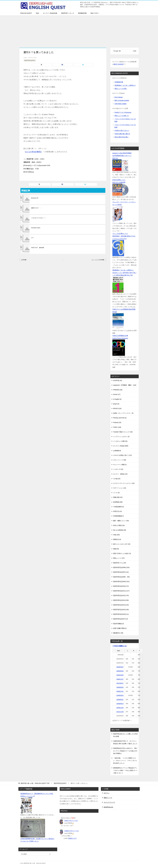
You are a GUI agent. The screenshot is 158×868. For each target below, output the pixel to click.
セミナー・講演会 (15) (120, 474)
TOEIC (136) (117, 427)
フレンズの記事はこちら (120, 234)
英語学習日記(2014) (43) (121, 605)
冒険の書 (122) (118, 497)
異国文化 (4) (117, 539)
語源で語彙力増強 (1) (120, 628)
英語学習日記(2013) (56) (121, 600)
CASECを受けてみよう (122, 130)
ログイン (107, 793)
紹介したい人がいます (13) (122, 544)
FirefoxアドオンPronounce (123, 112)
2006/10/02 (120, 675)
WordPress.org (108, 807)
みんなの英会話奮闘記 (33, 152)
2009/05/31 (120, 700)
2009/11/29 (120, 708)
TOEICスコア (72, 838)
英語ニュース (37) (119, 558)
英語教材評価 (82, 13)
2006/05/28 (120, 671)
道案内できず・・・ (37, 208)
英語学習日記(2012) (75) (121, 595)
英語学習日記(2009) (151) (121, 582)
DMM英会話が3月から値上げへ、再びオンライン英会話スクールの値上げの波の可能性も (125, 751)
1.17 (32, 238)
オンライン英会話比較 (50, 13)
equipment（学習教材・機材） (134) (125, 385)
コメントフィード (109, 802)
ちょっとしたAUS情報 (98, 260)
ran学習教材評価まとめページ (122, 156)
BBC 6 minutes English (122, 100)
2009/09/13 (120, 704)
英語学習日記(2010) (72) (121, 586)
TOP (35, 783)
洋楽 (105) (117, 535)
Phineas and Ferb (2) (120, 418)
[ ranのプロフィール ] (71, 821)
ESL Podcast (119, 97)
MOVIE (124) (117, 408)
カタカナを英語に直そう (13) (122, 455)
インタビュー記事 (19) (120, 441)
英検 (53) (116, 549)
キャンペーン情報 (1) (120, 465)
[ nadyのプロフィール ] (72, 831)
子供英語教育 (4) (119, 507)
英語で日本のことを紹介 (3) (122, 553)
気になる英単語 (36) (120, 530)
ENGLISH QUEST (26, 13)
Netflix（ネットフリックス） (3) (123, 413)
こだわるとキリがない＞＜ (39, 218)
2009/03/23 (120, 695)
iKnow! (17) (117, 394)
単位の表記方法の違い (122, 137)
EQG (37, 13)
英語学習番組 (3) (119, 624)
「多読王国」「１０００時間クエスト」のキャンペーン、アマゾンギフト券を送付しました (125, 761)
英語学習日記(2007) (30, 60)
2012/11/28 (120, 712)
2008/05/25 (120, 687)
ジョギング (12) (118, 469)
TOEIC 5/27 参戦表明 (38, 248)
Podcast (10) (117, 422)
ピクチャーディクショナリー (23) (124, 483)
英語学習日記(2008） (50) (121, 577)
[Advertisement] (79, 30)
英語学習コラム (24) (120, 563)
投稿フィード (108, 798)
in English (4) (117, 399)
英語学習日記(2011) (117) (121, 591)
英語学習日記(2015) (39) (121, 610)
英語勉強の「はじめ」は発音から (125, 85)
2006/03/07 (120, 667)
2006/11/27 (120, 679)
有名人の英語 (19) (119, 525)
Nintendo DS (35, 198)
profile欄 (24, 260)
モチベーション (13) (120, 488)
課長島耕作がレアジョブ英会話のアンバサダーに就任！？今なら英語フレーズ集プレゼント (125, 770)
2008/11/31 (120, 691)
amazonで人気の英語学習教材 (122, 153)
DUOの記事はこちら (119, 180)
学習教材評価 (119, 82)
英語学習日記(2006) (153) (121, 567)
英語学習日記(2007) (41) (121, 572)
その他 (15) (117, 479)
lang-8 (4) (116, 404)
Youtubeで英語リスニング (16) (123, 432)
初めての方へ (95, 13)
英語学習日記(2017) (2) (121, 619)
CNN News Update (120, 104)
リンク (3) (116, 493)
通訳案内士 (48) (118, 633)
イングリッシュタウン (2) (121, 437)
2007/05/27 (120, 683)
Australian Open (36, 228)
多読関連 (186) (118, 502)
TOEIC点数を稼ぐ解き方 (122, 134)
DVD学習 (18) (118, 380)
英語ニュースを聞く (121, 89)
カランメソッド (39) (120, 460)
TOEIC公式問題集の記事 (120, 336)
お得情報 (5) (117, 451)
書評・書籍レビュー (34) (121, 521)
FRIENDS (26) (118, 390)
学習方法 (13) (118, 511)
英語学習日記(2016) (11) (121, 614)
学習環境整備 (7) (119, 516)
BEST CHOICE (119, 64)
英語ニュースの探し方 (122, 116)
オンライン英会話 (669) (121, 446)
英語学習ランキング (68, 13)
